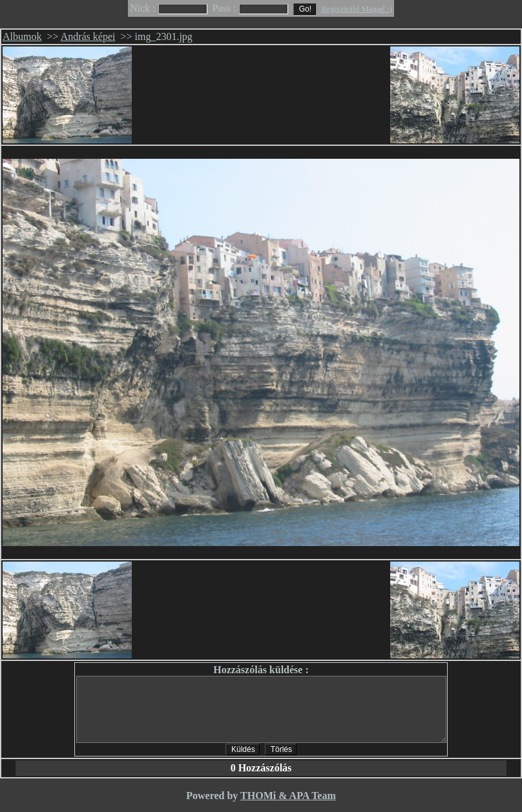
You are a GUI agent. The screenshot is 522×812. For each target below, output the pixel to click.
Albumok (22, 36)
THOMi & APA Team (288, 796)
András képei (88, 36)
